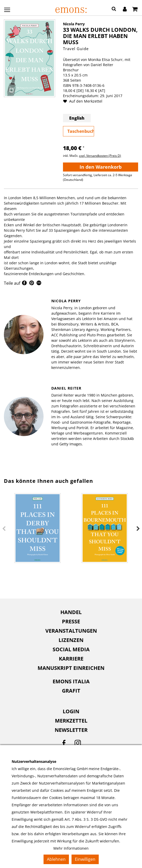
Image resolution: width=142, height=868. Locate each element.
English (77, 118)
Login (71, 711)
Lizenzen (71, 640)
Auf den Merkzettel (85, 101)
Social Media (71, 649)
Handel (71, 612)
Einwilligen (85, 859)
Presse (71, 621)
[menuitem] (71, 612)
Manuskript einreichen (71, 668)
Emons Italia (71, 681)
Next (138, 529)
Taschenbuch (81, 131)
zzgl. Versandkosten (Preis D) (100, 156)
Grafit (71, 691)
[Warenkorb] (135, 10)
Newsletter (71, 730)
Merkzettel (71, 721)
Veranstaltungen (71, 631)
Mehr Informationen (71, 848)
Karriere (71, 659)
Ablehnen (56, 859)
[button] (114, 10)
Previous (4, 529)
